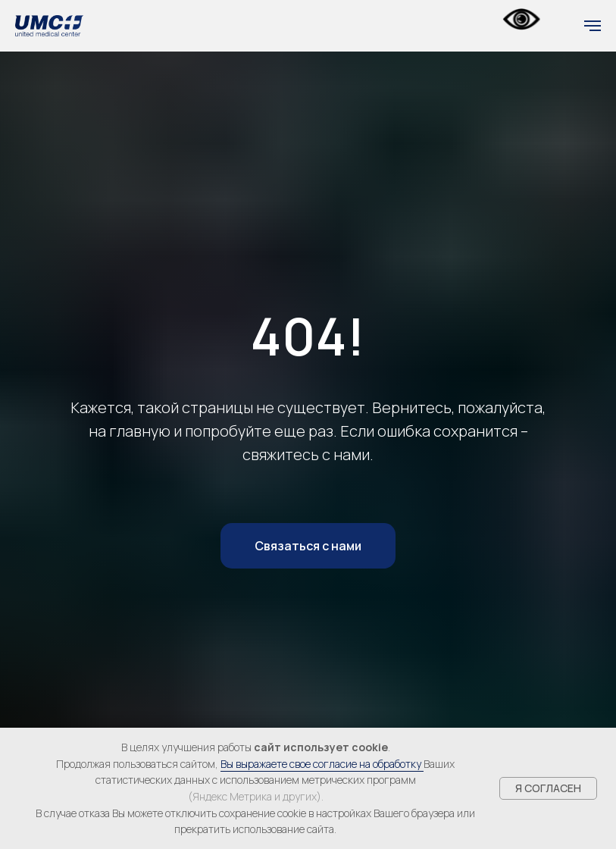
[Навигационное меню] (593, 26)
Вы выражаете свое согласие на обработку (322, 764)
